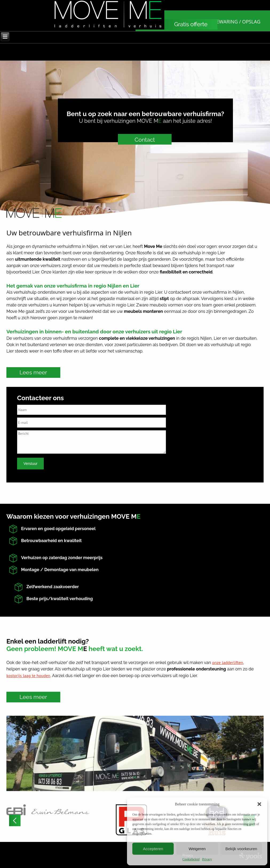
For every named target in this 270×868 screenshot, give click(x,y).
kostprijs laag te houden (28, 675)
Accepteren (153, 849)
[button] (259, 804)
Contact (145, 140)
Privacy (207, 859)
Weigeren (197, 849)
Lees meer (33, 372)
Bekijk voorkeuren (241, 849)
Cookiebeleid (191, 859)
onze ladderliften (228, 662)
